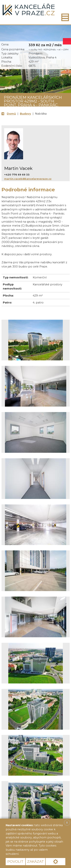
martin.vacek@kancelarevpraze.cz (28, 179)
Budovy (25, 114)
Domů (11, 114)
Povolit (15, 861)
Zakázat (35, 861)
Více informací (33, 854)
